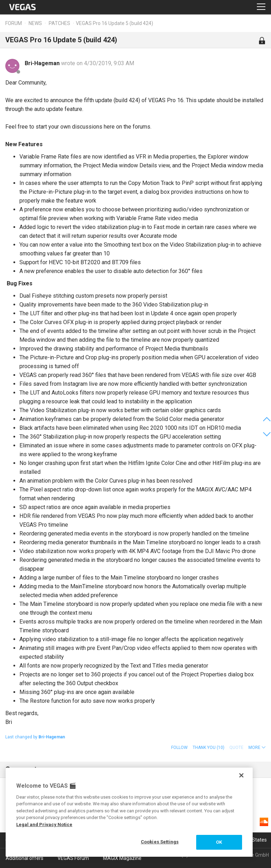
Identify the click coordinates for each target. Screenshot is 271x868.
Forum (14, 23)
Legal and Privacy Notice (44, 824)
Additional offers (25, 858)
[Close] (241, 775)
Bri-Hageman (43, 63)
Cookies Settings (160, 842)
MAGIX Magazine (122, 858)
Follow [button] (179, 748)
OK (219, 842)
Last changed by (35, 737)
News (35, 23)
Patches (59, 23)
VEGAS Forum (73, 858)
